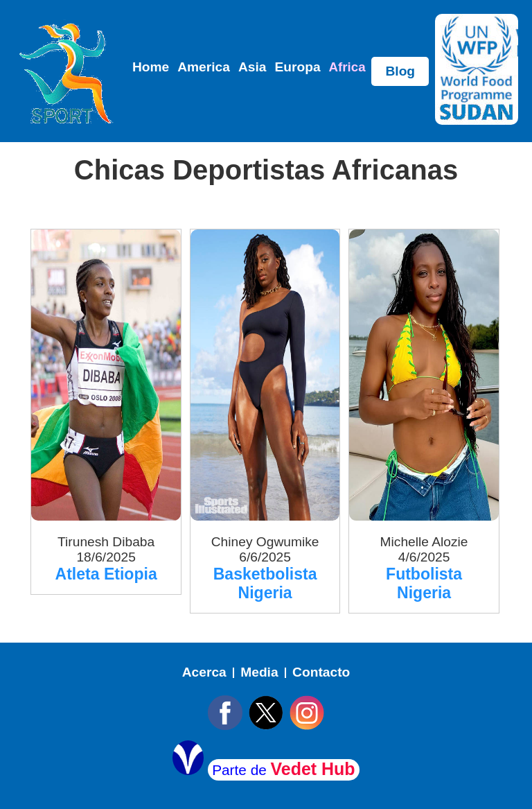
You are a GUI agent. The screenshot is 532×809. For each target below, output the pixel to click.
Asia (252, 67)
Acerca (204, 672)
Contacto (321, 672)
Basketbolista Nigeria (265, 583)
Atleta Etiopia (106, 574)
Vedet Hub (313, 769)
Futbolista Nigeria (424, 583)
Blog (400, 71)
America (204, 67)
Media (259, 672)
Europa (297, 67)
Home (151, 67)
